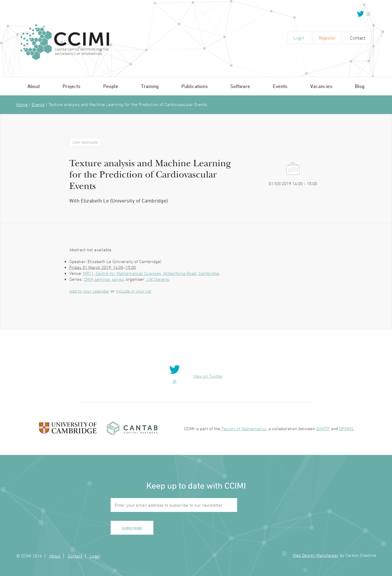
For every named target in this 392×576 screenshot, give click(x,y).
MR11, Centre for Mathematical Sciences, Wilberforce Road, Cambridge (151, 273)
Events (280, 86)
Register (327, 38)
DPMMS (346, 429)
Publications (195, 86)
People (111, 86)
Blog (360, 86)
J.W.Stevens (158, 279)
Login (299, 38)
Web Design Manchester (316, 555)
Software (240, 86)
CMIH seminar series (104, 279)
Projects (71, 86)
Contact (358, 38)
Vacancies (321, 86)
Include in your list (134, 291)
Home (22, 104)
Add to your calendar (89, 291)
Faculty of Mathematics (244, 429)
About (34, 86)
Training (150, 86)
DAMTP (323, 429)
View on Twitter (208, 376)
